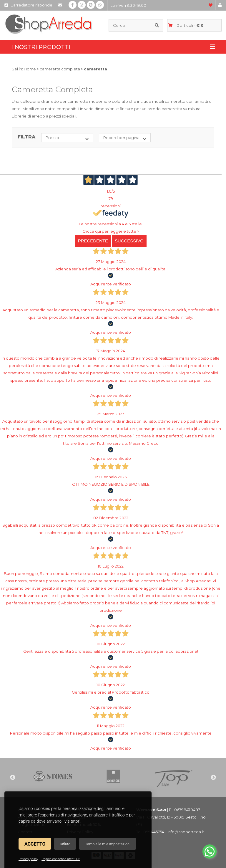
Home (30, 69)
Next (213, 778)
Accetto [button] (35, 844)
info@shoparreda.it (186, 832)
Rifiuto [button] (65, 844)
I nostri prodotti (113, 47)
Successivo (129, 241)
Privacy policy (28, 859)
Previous (13, 778)
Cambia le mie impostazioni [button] (108, 844)
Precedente (93, 241)
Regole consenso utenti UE (61, 859)
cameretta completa (60, 69)
